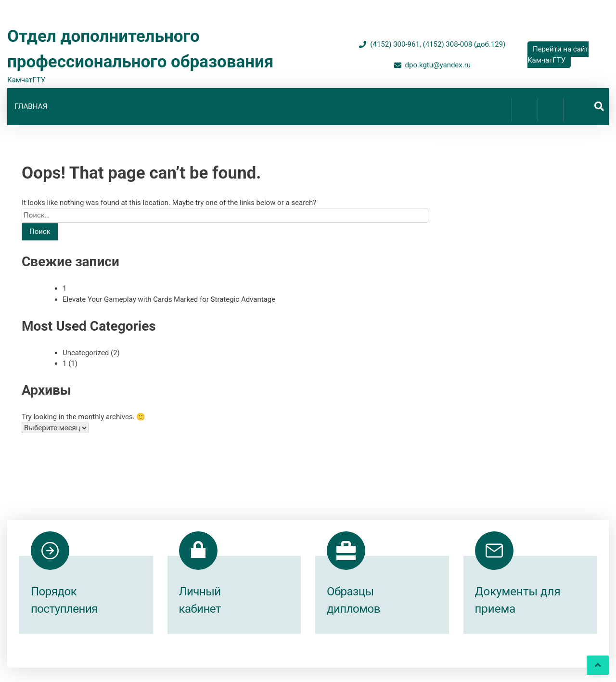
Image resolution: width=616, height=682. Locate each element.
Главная (31, 107)
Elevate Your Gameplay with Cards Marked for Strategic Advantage (169, 299)
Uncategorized (86, 353)
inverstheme (397, 657)
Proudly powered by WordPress (249, 657)
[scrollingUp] (598, 665)
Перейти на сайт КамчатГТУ (558, 55)
